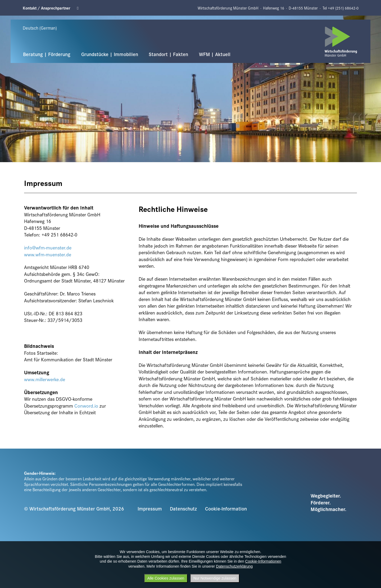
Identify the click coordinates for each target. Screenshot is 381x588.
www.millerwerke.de (45, 379)
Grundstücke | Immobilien (110, 54)
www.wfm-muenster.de (48, 254)
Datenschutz (183, 508)
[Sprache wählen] (45, 28)
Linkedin (79, 8)
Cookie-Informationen (263, 561)
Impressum (150, 508)
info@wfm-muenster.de (48, 247)
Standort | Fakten (168, 54)
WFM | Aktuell (215, 54)
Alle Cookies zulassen (166, 578)
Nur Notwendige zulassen (215, 578)
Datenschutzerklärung (234, 566)
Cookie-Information (226, 508)
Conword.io (86, 406)
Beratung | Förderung (47, 54)
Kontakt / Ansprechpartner (47, 8)
